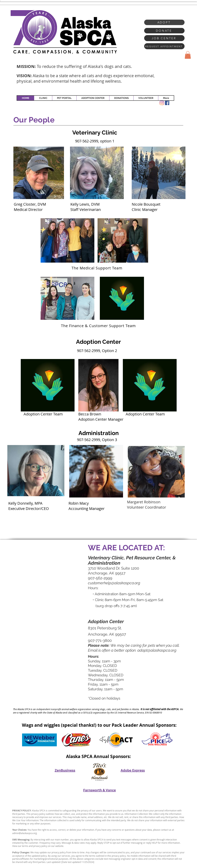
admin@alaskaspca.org (25, 833)
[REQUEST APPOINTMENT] (164, 46)
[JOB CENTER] (164, 38)
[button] (188, 55)
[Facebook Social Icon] (167, 103)
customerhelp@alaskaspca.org (114, 583)
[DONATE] (164, 31)
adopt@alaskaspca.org (157, 650)
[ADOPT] (164, 22)
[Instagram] (162, 103)
